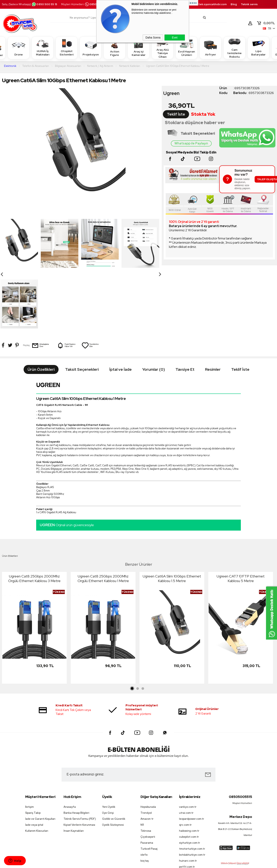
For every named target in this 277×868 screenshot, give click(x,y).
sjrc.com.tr (185, 764)
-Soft (118, 863)
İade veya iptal (34, 764)
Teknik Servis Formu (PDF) (80, 758)
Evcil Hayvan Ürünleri (186, 48)
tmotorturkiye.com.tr (192, 788)
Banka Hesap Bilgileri (76, 752)
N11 (142, 764)
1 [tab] (132, 628)
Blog (234, 4)
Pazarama (147, 782)
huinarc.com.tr (188, 800)
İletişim (29, 746)
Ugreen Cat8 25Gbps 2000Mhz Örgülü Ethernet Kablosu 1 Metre (103, 518)
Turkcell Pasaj (149, 788)
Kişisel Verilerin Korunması (79, 764)
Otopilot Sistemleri (67, 48)
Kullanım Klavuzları (37, 770)
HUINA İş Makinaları (43, 48)
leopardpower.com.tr (192, 758)
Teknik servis (249, 4)
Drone (19, 48)
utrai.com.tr (186, 752)
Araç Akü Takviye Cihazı (162, 48)
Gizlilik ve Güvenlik (114, 758)
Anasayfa (70, 746)
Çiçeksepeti (148, 776)
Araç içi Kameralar (138, 48)
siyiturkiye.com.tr (190, 782)
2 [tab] (138, 628)
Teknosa (146, 770)
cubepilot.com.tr (189, 776)
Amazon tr (147, 758)
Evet (175, 38)
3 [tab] (143, 628)
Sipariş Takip (33, 752)
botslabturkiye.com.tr (192, 794)
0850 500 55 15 (44, 4)
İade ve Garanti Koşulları (40, 758)
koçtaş (145, 800)
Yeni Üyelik (109, 746)
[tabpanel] (34, 568)
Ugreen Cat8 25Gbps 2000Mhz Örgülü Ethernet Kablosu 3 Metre (34, 518)
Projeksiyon (91, 48)
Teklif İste (176, 114)
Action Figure (115, 48)
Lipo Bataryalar (258, 48)
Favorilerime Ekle (90, 285)
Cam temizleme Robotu (234, 48)
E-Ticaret (128, 863)
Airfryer (210, 48)
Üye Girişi (108, 752)
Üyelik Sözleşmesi (113, 764)
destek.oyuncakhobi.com (210, 4)
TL (266, 23)
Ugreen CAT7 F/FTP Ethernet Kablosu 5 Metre (241, 518)
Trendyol (146, 752)
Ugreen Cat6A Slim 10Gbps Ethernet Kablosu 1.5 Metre (172, 518)
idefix (144, 794)
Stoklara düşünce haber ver (195, 123)
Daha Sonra (153, 38)
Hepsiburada (148, 746)
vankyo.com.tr (188, 746)
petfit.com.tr (187, 806)
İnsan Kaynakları (74, 770)
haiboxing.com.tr (189, 770)
